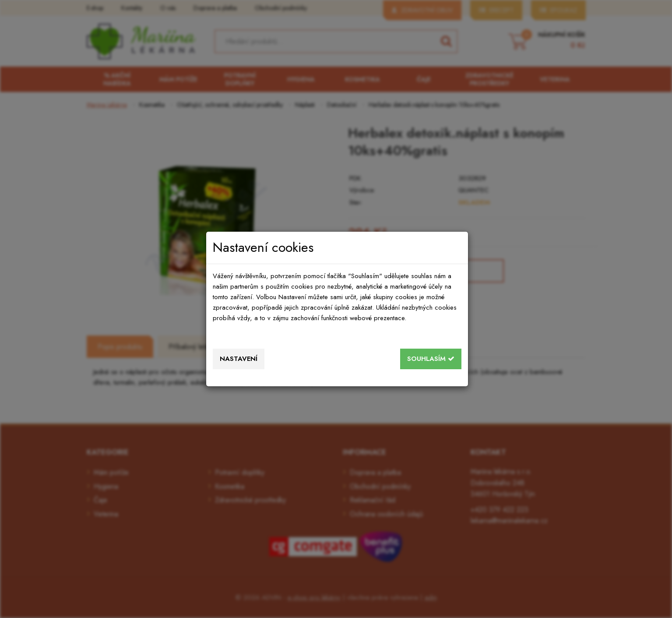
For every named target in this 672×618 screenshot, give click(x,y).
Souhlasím (431, 359)
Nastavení (239, 359)
